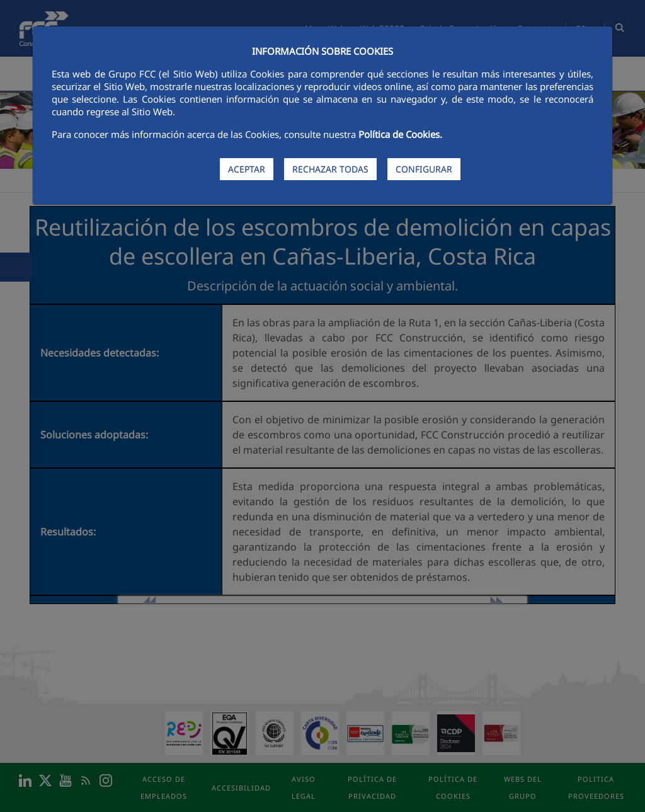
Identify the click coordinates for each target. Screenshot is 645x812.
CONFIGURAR (424, 169)
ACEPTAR (247, 169)
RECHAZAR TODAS (330, 169)
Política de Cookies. (400, 134)
